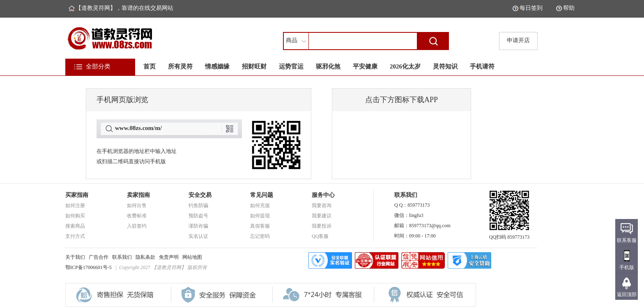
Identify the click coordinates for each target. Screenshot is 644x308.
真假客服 (260, 226)
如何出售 (137, 205)
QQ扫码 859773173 (509, 235)
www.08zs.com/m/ (138, 128)
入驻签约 (137, 226)
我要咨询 (322, 205)
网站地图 (192, 257)
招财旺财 (254, 66)
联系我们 (122, 257)
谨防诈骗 (198, 226)
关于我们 (75, 257)
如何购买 (75, 216)
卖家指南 (138, 195)
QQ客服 (320, 236)
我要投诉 (322, 226)
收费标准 (137, 216)
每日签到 (531, 8)
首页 (149, 66)
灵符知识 (445, 66)
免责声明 (169, 257)
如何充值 (260, 205)
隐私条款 (145, 257)
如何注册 (75, 205)
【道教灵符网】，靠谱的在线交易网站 (124, 8)
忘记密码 (260, 236)
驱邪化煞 (328, 66)
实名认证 (198, 236)
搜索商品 (75, 226)
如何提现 (260, 216)
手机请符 (482, 66)
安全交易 (200, 195)
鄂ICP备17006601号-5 (89, 267)
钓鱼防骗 (198, 205)
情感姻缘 (217, 66)
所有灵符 (180, 66)
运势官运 (291, 66)
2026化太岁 (405, 66)
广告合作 (99, 257)
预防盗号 (198, 216)
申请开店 (518, 40)
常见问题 (262, 195)
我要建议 (322, 216)
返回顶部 (627, 294)
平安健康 (365, 66)
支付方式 (75, 236)
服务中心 (323, 195)
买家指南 (77, 195)
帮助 (569, 8)
